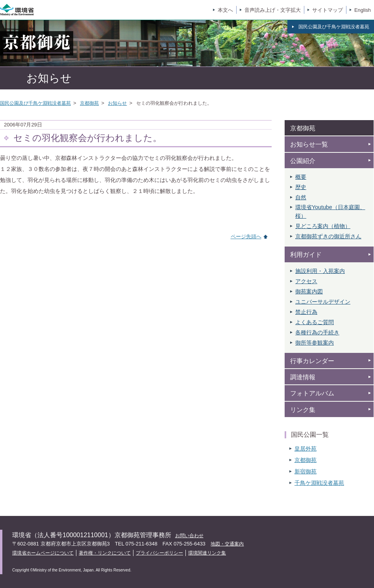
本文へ (225, 10)
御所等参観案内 (315, 343)
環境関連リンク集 (207, 553)
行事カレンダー (312, 361)
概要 (301, 177)
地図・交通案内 (227, 544)
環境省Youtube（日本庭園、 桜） (330, 211)
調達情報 (303, 377)
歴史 (301, 187)
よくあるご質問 (315, 322)
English (363, 10)
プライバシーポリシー (159, 553)
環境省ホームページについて (43, 553)
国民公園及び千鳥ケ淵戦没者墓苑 (35, 103)
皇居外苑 (305, 449)
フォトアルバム (312, 393)
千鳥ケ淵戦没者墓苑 (319, 483)
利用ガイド (306, 255)
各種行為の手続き (317, 332)
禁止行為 (306, 312)
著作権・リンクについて (105, 553)
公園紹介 (303, 161)
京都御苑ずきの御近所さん (328, 236)
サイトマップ (328, 10)
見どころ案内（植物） (323, 226)
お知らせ (117, 103)
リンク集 (303, 410)
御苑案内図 (309, 291)
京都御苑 (89, 103)
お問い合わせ (189, 536)
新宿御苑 (305, 471)
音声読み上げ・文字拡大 (273, 10)
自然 (301, 197)
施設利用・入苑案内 (320, 271)
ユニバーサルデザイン (323, 302)
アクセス (306, 281)
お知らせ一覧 (309, 144)
